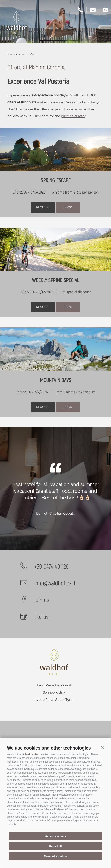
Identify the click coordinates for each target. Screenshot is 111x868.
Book (68, 207)
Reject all (55, 846)
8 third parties (30, 754)
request (43, 207)
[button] (102, 747)
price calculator (73, 116)
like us (41, 617)
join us (42, 600)
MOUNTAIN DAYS (56, 380)
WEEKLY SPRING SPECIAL (55, 280)
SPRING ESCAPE (56, 180)
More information (55, 856)
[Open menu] (15, 10)
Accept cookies (56, 836)
